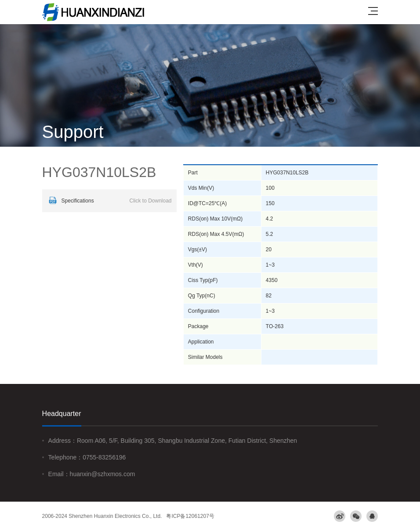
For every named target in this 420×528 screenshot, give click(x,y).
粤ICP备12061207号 (190, 516)
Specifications (109, 201)
